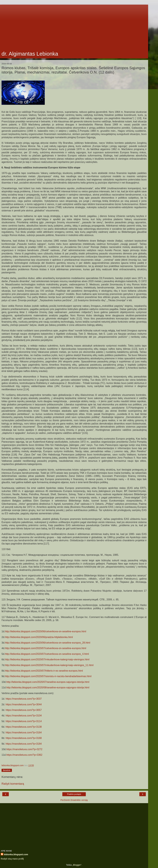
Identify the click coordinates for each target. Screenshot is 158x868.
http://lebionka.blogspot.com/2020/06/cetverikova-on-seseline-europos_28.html (48, 643)
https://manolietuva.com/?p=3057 (24, 710)
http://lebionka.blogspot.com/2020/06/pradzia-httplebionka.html (39, 637)
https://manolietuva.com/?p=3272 (24, 749)
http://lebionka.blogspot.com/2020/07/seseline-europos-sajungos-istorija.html (48, 682)
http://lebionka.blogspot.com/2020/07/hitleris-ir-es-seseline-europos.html (44, 671)
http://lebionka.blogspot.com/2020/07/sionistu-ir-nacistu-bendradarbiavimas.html (48, 676)
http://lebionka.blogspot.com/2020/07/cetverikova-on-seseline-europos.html (46, 648)
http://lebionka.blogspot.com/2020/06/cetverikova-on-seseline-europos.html (46, 631)
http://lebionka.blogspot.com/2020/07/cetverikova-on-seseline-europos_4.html (47, 654)
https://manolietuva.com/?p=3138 (24, 727)
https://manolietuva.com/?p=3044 (24, 704)
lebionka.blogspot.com (16, 854)
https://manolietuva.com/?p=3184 (24, 744)
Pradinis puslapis (74, 794)
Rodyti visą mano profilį (12, 859)
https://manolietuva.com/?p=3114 (24, 721)
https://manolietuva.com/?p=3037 (24, 699)
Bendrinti (7, 770)
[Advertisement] (74, 26)
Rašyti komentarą (13, 784)
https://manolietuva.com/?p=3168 (24, 738)
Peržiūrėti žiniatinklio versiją (74, 800)
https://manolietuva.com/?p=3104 (24, 716)
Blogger (77, 865)
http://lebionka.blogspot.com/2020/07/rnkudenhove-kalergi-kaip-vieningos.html (47, 659)
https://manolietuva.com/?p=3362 (24, 755)
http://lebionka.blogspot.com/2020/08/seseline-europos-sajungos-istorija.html (48, 688)
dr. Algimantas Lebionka (30, 54)
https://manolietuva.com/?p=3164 (24, 733)
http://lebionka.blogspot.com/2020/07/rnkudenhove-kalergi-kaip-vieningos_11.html (49, 665)
